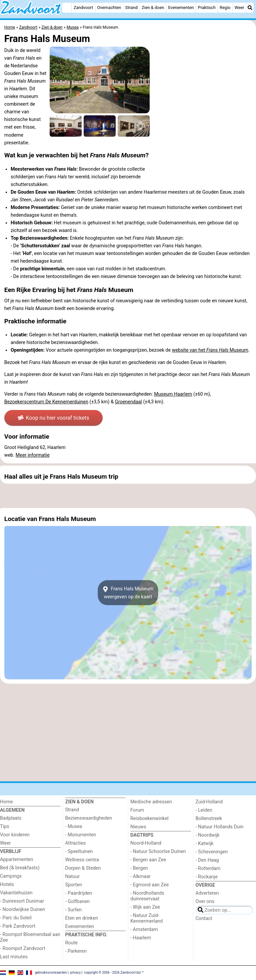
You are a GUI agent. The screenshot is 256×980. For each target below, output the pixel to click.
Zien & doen (153, 7)
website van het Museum (210, 350)
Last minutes (14, 957)
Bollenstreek (209, 818)
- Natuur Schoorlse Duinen (158, 851)
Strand (131, 7)
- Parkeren (76, 951)
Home (6, 802)
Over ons (205, 901)
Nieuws (138, 827)
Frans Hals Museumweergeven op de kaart (128, 593)
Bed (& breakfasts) (20, 868)
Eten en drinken (82, 918)
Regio (225, 7)
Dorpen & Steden (83, 868)
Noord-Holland (146, 843)
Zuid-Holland (209, 802)
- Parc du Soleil (16, 918)
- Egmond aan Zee (149, 885)
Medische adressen (151, 802)
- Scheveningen (212, 852)
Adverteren (207, 893)
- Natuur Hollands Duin (220, 827)
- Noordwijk (208, 835)
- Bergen (139, 868)
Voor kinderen (15, 835)
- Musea (74, 826)
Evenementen (181, 7)
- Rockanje (207, 877)
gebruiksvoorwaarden (51, 972)
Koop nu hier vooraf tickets (53, 418)
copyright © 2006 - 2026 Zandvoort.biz (112, 972)
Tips (5, 826)
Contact (204, 918)
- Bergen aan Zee (148, 860)
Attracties (76, 843)
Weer (239, 7)
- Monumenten (81, 835)
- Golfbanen (78, 901)
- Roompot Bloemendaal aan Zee (30, 937)
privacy (75, 972)
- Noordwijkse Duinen (22, 909)
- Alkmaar (140, 876)
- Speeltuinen (79, 851)
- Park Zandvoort (18, 926)
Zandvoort (83, 7)
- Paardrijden (79, 893)
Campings (11, 876)
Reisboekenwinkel (149, 818)
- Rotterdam (208, 868)
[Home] (67, 8)
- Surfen (73, 910)
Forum (137, 810)
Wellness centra (82, 860)
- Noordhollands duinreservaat (147, 896)
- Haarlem (141, 938)
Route (71, 943)
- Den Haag (207, 860)
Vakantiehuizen (16, 893)
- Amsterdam (144, 929)
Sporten (74, 885)
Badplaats (11, 818)
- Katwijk (205, 843)
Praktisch (207, 7)
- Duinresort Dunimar (22, 901)
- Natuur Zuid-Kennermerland (146, 918)
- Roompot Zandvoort (23, 948)
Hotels (7, 884)
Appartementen (16, 859)
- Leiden (204, 810)
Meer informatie (33, 455)
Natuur (73, 876)
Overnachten (109, 7)
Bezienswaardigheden (89, 818)
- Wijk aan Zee (145, 907)
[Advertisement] (128, 496)
